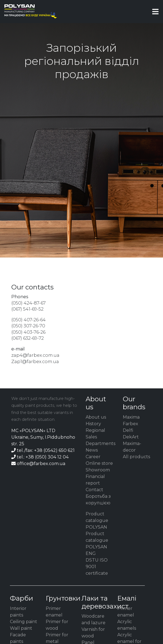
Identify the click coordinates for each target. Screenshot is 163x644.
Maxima (131, 417)
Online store (99, 463)
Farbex (131, 424)
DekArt (131, 437)
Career (93, 457)
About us (96, 417)
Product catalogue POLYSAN (97, 520)
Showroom (98, 470)
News (92, 450)
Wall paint (21, 628)
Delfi (128, 430)
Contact (94, 490)
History (93, 424)
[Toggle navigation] (155, 12)
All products (136, 457)
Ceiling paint (24, 622)
